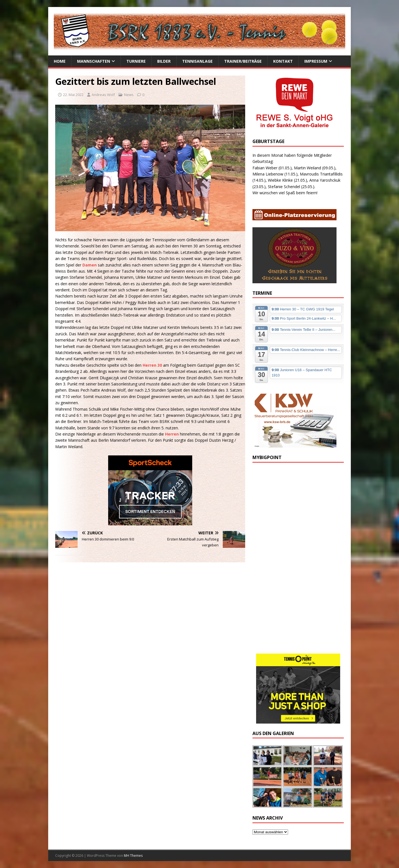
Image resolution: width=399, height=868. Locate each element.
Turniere (136, 61)
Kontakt (283, 61)
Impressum (316, 61)
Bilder (164, 61)
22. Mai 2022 (73, 95)
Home (60, 61)
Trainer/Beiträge (243, 61)
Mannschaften (94, 61)
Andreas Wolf (103, 95)
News (129, 95)
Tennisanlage (197, 61)
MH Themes (133, 856)
